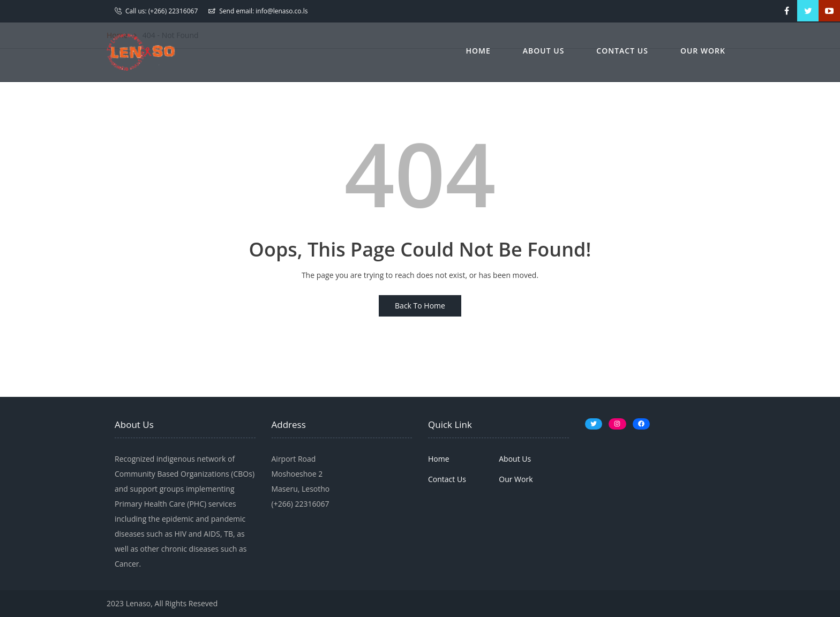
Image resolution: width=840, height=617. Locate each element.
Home (478, 51)
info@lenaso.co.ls (282, 11)
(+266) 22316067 (173, 11)
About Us (544, 51)
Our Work (703, 51)
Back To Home (420, 306)
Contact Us (622, 51)
